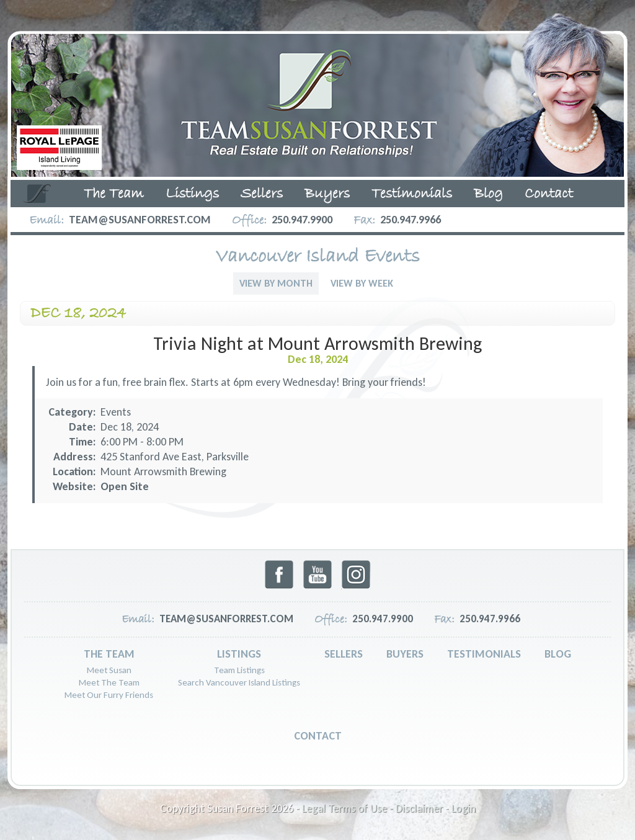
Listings (192, 194)
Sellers (262, 194)
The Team (114, 194)
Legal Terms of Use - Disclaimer (372, 808)
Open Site (125, 486)
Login (464, 808)
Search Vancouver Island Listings (239, 682)
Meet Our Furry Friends (109, 695)
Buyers (327, 194)
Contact (549, 194)
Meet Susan (109, 670)
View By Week (362, 283)
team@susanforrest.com (140, 220)
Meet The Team (109, 682)
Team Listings (239, 670)
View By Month (276, 283)
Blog (488, 194)
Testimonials (412, 194)
